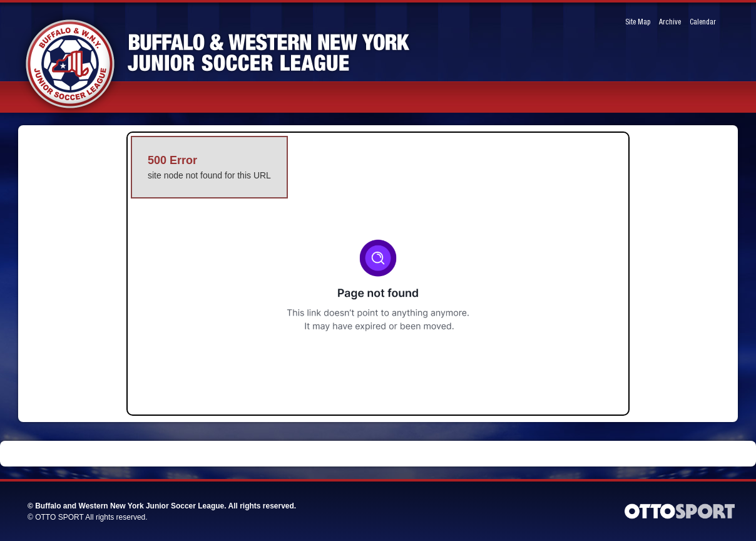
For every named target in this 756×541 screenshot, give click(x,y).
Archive (670, 23)
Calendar (703, 23)
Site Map (638, 23)
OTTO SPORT (59, 517)
